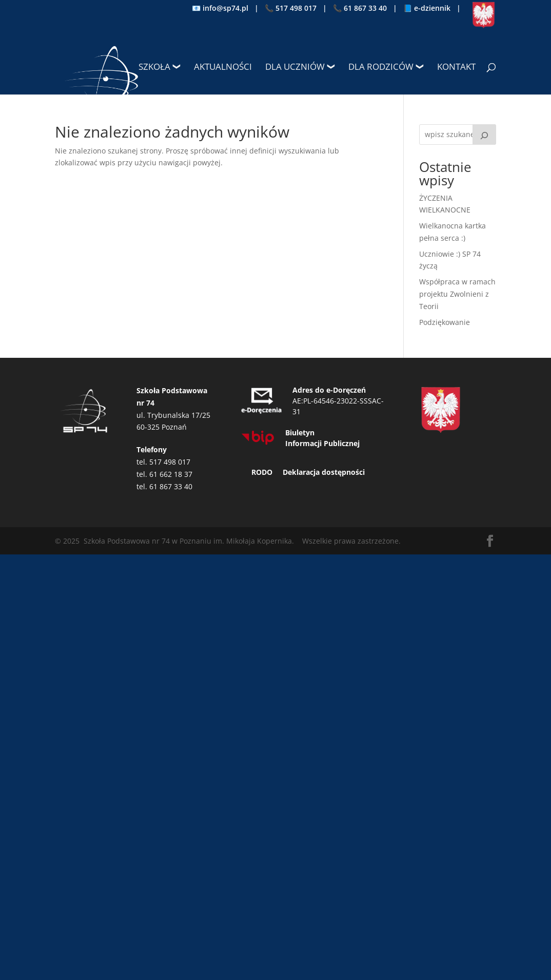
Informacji (303, 443)
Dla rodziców (381, 68)
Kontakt (456, 68)
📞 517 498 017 (291, 9)
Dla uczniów (295, 68)
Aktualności (223, 68)
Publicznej (342, 443)
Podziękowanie (445, 322)
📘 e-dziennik (427, 9)
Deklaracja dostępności (324, 472)
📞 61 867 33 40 (360, 9)
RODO (262, 472)
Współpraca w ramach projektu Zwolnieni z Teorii (457, 294)
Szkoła (154, 68)
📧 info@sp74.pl (220, 9)
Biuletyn (300, 433)
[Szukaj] (484, 134)
